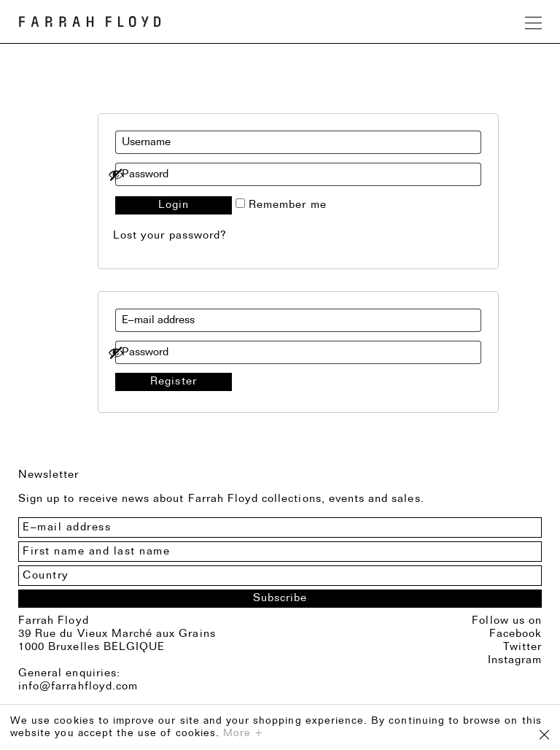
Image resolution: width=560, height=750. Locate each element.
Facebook (516, 634)
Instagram (515, 661)
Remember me (281, 205)
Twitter (522, 647)
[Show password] (291, 174)
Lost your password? (170, 236)
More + (244, 734)
